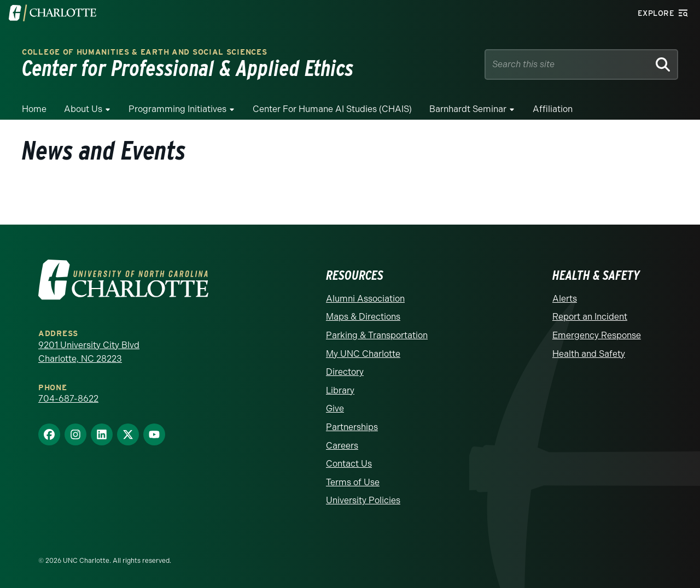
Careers (342, 446)
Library (340, 390)
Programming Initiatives (177, 109)
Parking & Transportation (377, 335)
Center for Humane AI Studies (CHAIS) (332, 109)
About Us (83, 109)
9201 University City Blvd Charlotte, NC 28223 (89, 352)
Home (34, 109)
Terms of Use (353, 482)
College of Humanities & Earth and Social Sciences (144, 52)
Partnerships (352, 427)
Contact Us (349, 464)
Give (335, 408)
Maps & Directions (363, 317)
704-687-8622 (68, 399)
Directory (345, 372)
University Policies (363, 500)
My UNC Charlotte (363, 354)
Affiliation (553, 109)
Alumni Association (365, 299)
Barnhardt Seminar (468, 109)
